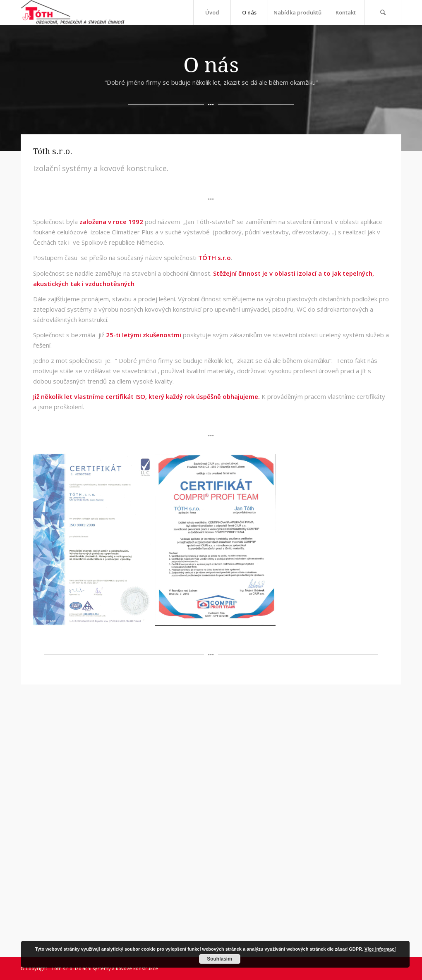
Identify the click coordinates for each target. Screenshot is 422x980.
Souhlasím (219, 959)
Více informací (380, 949)
